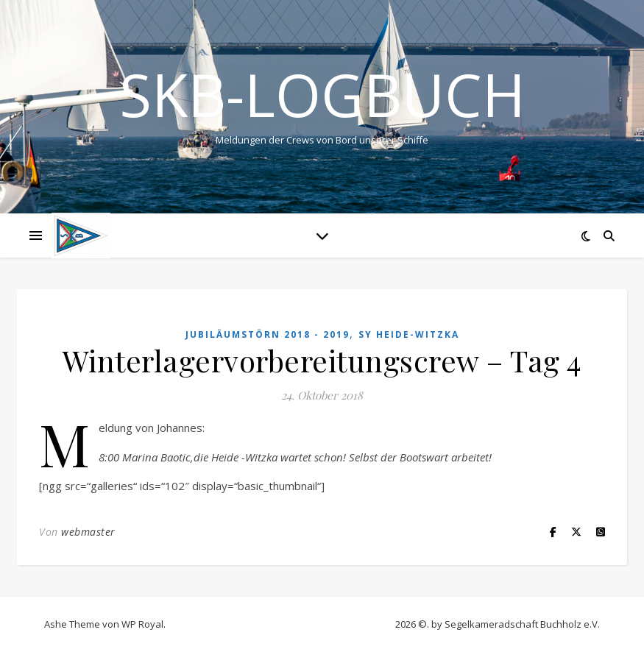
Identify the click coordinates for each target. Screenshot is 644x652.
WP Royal (142, 624)
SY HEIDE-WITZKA (409, 334)
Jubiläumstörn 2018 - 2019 (268, 334)
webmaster (88, 532)
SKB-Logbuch (322, 94)
